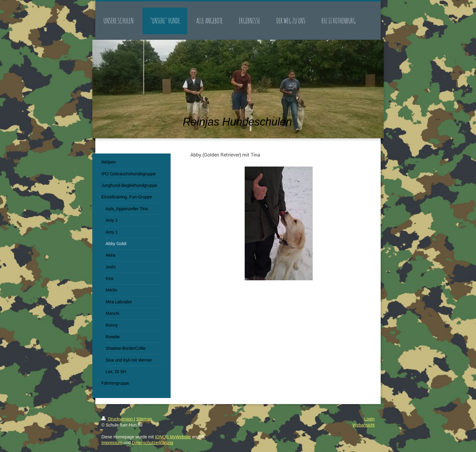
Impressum (112, 443)
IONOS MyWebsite (173, 437)
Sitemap (144, 419)
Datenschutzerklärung (152, 443)
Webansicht (364, 425)
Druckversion (118, 419)
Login (369, 419)
